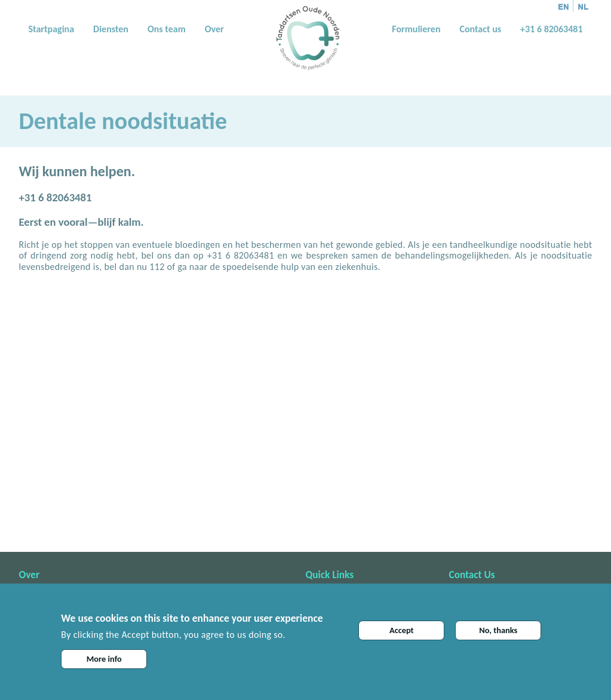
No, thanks (498, 630)
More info (104, 659)
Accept (402, 630)
